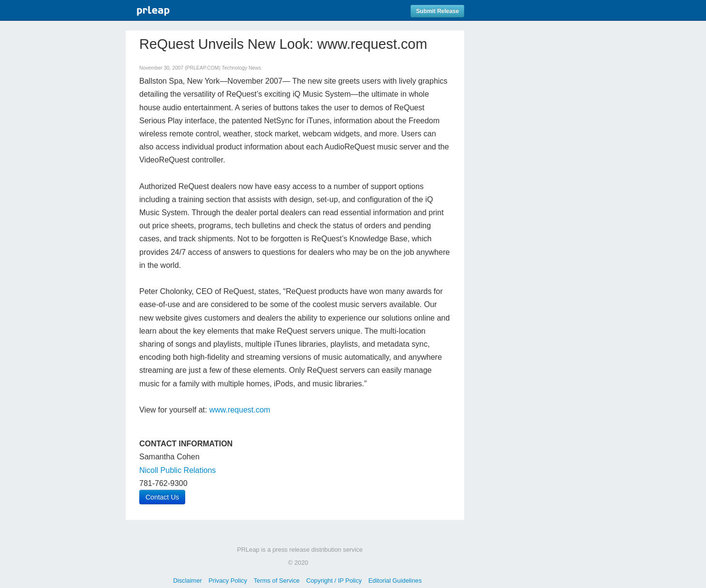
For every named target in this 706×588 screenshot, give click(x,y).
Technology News (242, 68)
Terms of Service (276, 581)
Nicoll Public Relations (177, 470)
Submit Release (437, 11)
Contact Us (162, 497)
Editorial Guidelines (395, 581)
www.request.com (240, 410)
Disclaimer (188, 581)
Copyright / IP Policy (334, 581)
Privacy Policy (228, 581)
